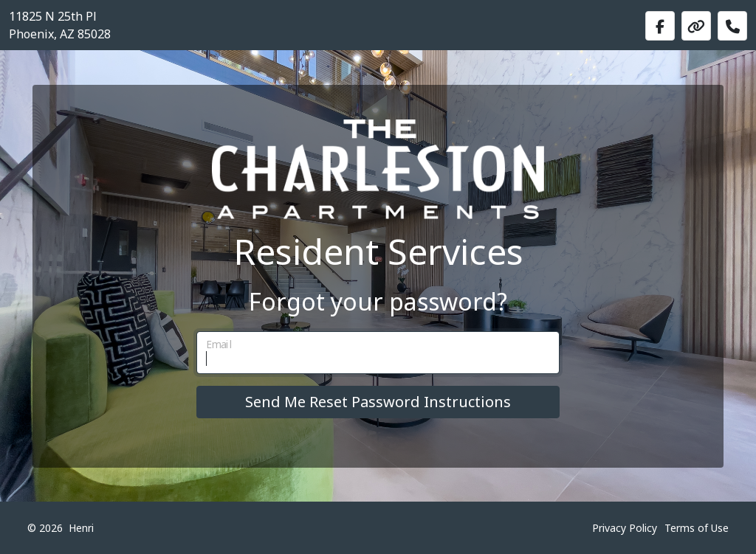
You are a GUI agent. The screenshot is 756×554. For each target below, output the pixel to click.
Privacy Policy (625, 528)
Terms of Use (697, 528)
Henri (81, 528)
